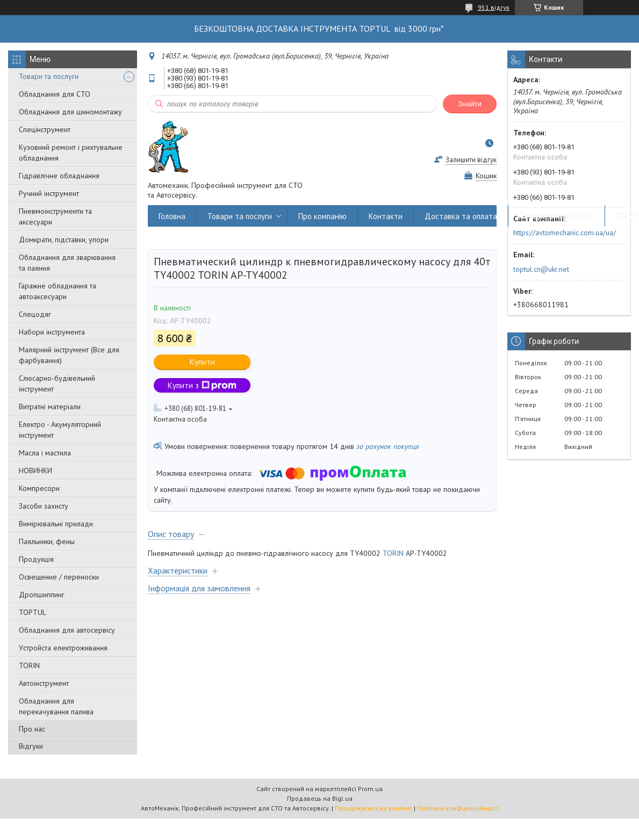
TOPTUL (33, 612)
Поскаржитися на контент (374, 808)
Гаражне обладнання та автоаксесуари (58, 291)
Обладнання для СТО (55, 94)
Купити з (202, 385)
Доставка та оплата (461, 216)
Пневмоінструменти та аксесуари (55, 216)
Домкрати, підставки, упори (64, 240)
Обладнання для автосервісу (67, 630)
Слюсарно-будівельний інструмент (57, 383)
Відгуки (31, 746)
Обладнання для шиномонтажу (70, 112)
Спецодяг (35, 314)
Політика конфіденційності (458, 808)
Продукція (36, 559)
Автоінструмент (44, 683)
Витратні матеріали (50, 407)
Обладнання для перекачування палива (56, 706)
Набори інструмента (52, 332)
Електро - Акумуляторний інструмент (60, 430)
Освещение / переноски (59, 577)
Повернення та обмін (557, 216)
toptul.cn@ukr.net (541, 269)
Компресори (39, 488)
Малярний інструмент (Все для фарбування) (69, 355)
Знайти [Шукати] (470, 104)
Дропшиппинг (42, 595)
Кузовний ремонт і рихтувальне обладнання (71, 153)
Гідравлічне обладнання (59, 176)
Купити (202, 362)
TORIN (29, 665)
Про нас (32, 729)
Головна (172, 216)
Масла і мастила (45, 453)
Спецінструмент (45, 129)
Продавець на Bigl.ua (320, 798)
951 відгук (494, 7)
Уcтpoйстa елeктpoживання (63, 648)
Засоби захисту (44, 506)
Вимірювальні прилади (56, 524)
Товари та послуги (49, 76)
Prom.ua (370, 789)
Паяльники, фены (47, 541)
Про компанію (322, 216)
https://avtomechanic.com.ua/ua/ (565, 233)
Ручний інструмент (49, 193)
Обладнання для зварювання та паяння (67, 263)
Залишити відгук (471, 160)
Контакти (386, 216)
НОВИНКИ (35, 470)
